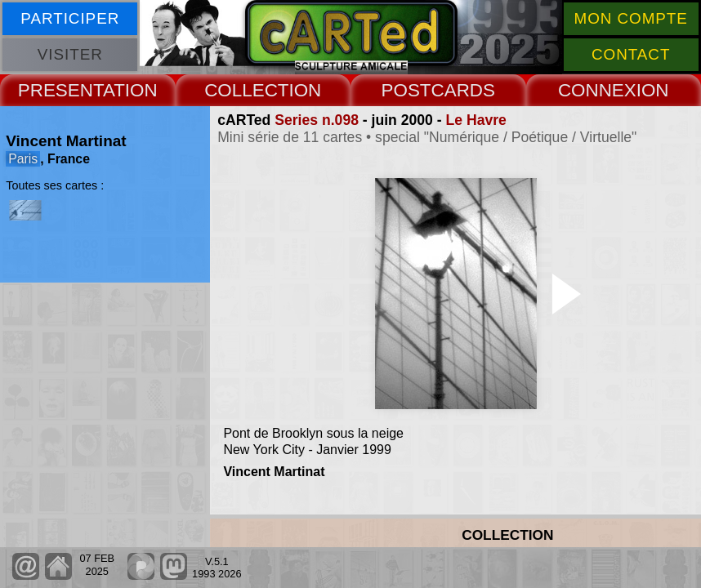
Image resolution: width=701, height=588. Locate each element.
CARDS (463, 90)
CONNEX (597, 90)
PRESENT (60, 90)
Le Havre (476, 120)
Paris (23, 159)
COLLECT (246, 90)
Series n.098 (317, 120)
